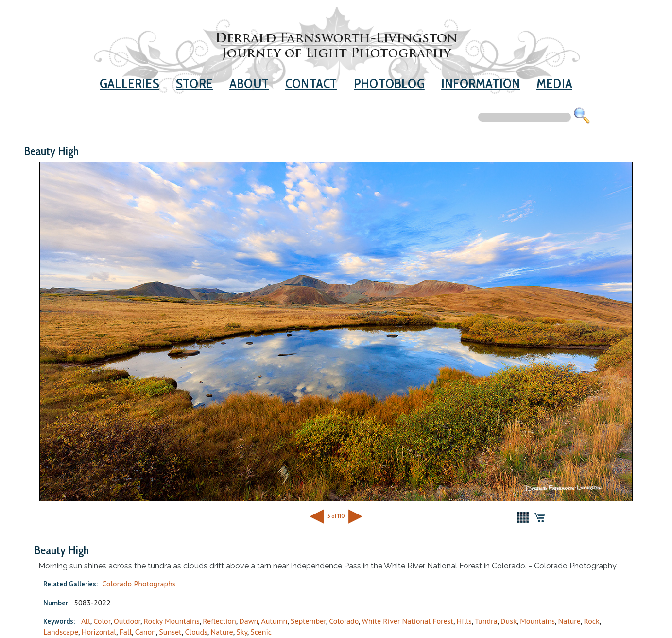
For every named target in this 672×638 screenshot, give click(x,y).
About (249, 83)
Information (481, 83)
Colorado (344, 621)
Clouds (196, 632)
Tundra (486, 621)
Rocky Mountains (172, 621)
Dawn (249, 621)
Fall (126, 632)
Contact (311, 83)
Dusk (509, 621)
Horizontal (99, 632)
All (86, 621)
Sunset (170, 632)
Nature (569, 621)
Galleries (129, 83)
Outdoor (127, 621)
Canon (146, 632)
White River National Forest (407, 621)
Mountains (537, 621)
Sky (241, 632)
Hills (464, 621)
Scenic (261, 632)
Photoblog (389, 83)
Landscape (61, 632)
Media (554, 83)
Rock (592, 621)
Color (102, 621)
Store (194, 83)
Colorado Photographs (139, 584)
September (308, 621)
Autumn (274, 621)
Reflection (219, 621)
